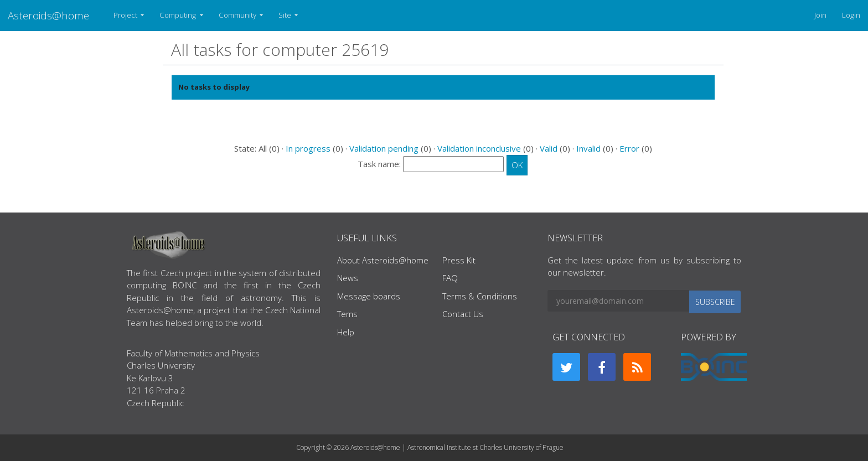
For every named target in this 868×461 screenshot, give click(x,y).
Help (346, 332)
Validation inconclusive (479, 148)
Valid (549, 148)
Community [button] (238, 15)
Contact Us (463, 314)
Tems (347, 314)
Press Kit (459, 260)
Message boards (369, 296)
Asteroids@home (48, 15)
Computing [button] (179, 15)
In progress (308, 148)
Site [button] (286, 15)
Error (629, 148)
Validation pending (384, 148)
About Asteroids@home (383, 260)
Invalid (588, 148)
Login (851, 15)
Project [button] (126, 15)
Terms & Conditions (480, 296)
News (348, 278)
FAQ (450, 278)
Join (820, 15)
